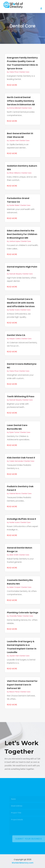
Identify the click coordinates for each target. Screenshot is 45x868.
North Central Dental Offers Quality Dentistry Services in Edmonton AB (21, 101)
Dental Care (24, 72)
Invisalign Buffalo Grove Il (21, 519)
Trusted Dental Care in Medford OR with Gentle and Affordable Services (21, 303)
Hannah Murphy (16, 274)
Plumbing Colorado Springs (23, 612)
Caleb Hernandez (16, 461)
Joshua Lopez (15, 241)
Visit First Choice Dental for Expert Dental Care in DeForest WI (22, 685)
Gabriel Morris (15, 493)
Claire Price (14, 72)
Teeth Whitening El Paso (21, 396)
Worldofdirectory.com (23, 863)
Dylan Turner (14, 432)
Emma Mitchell (15, 108)
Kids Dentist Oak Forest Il (21, 458)
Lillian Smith (14, 555)
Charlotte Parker (16, 616)
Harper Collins (15, 339)
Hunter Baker (14, 205)
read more (12, 85)
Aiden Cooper (15, 587)
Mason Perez (14, 692)
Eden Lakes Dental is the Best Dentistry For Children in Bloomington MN (22, 234)
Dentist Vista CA (16, 335)
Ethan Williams (15, 173)
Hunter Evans (14, 310)
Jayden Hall (14, 140)
